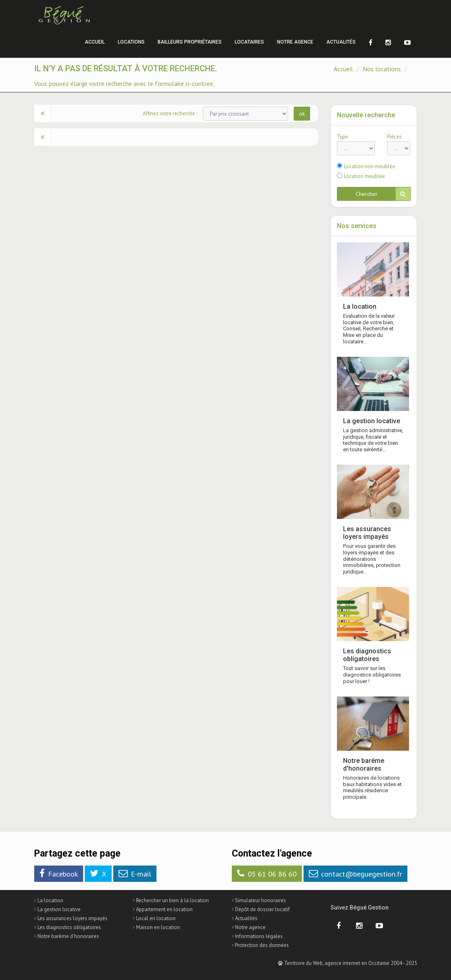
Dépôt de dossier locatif (262, 909)
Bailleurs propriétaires (190, 42)
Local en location (156, 918)
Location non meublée (370, 166)
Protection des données (262, 945)
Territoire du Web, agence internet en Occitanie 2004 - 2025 (348, 963)
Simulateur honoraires (261, 900)
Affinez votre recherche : (170, 113)
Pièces (394, 137)
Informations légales (259, 936)
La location (360, 307)
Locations (131, 42)
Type (342, 137)
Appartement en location (164, 909)
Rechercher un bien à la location (173, 900)
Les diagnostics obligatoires (367, 655)
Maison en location (158, 927)
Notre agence (295, 42)
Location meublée (364, 176)
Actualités (341, 42)
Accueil (95, 42)
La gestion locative (372, 421)
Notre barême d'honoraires (364, 765)
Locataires (249, 42)
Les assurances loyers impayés (367, 533)
